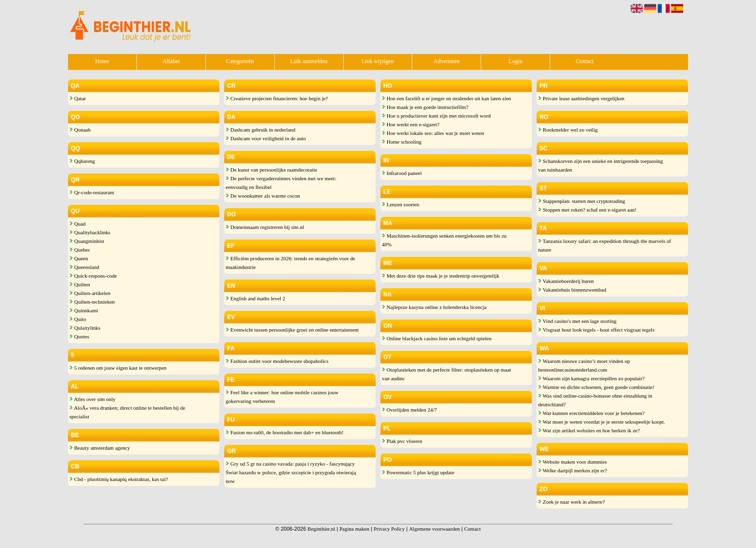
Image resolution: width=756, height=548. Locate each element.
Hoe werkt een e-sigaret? (411, 124)
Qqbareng (82, 161)
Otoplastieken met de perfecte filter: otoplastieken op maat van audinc (446, 374)
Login (516, 61)
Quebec (80, 250)
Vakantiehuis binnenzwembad (572, 290)
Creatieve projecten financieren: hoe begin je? (277, 98)
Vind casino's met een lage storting (577, 321)
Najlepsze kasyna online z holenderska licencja (434, 307)
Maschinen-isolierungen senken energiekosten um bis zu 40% (444, 240)
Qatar (78, 98)
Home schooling (402, 142)
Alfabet (171, 61)
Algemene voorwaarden (434, 529)
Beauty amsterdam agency (100, 448)
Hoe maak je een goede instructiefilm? (425, 107)
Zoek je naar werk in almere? (571, 502)
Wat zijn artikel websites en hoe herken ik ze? (589, 430)
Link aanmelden (309, 61)
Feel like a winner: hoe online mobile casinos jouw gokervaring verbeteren (282, 397)
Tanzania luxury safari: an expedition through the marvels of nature (605, 245)
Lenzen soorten (400, 204)
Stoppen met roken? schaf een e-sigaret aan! (587, 210)
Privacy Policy (389, 529)
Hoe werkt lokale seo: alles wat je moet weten (433, 133)
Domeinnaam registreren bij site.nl (265, 227)
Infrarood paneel (402, 173)
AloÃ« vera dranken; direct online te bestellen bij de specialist (127, 412)
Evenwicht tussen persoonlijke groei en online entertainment (292, 330)
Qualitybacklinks (90, 232)
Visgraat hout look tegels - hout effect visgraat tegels (596, 330)
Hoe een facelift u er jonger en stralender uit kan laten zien (446, 98)
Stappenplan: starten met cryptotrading (582, 201)
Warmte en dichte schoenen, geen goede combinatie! (596, 387)
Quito (78, 319)
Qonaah (80, 130)
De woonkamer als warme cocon (263, 196)
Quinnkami (84, 310)
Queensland (84, 267)
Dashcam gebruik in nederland (260, 130)
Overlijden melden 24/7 (409, 410)
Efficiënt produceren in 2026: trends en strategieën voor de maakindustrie (290, 263)
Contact (585, 61)
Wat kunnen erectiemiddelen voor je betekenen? (591, 413)
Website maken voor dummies (573, 462)
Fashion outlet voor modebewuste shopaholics (277, 361)
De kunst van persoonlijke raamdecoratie (271, 170)
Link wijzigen (378, 61)
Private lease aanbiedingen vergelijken (581, 98)
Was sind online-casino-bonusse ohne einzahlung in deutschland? (595, 400)
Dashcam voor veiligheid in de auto (266, 138)
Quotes (79, 336)
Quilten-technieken (92, 302)
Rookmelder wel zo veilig (568, 130)
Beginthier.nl (321, 529)
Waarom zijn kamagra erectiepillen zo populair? (591, 378)
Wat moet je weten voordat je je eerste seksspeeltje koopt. (601, 422)
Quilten (80, 284)
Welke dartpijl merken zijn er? (573, 470)
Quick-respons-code (93, 276)
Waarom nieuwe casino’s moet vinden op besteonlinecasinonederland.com (584, 365)
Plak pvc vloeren (402, 441)
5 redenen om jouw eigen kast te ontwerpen (118, 368)
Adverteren (446, 61)
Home (102, 61)
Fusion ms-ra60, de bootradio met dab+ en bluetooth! (284, 432)
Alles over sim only (93, 399)
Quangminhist (87, 241)
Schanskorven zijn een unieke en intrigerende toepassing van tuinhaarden (601, 165)
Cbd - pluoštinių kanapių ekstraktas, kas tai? (119, 479)
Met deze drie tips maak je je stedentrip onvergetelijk (441, 276)
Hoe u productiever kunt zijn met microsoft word (436, 116)
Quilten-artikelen (90, 293)
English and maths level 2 (255, 298)
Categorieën (240, 61)
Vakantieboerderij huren (566, 281)
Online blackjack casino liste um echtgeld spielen (437, 338)
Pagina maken (354, 529)
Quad (78, 224)
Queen (79, 258)
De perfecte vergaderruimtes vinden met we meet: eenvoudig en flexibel (281, 183)
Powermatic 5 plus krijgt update (418, 472)
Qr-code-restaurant (92, 192)
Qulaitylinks (85, 328)
